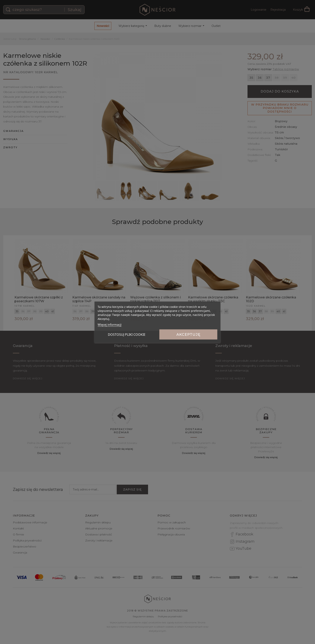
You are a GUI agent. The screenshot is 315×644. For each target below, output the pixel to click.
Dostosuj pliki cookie (127, 334)
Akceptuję (188, 334)
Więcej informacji (110, 324)
